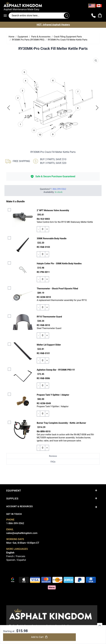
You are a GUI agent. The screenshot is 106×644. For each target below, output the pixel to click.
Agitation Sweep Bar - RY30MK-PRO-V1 (56, 370)
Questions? (53, 189)
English (10, 553)
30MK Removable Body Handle (52, 238)
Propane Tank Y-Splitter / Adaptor (53, 395)
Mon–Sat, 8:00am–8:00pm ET (23, 543)
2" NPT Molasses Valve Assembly (53, 210)
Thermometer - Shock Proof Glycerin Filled (57, 289)
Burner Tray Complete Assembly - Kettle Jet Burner (61, 423)
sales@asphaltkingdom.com (22, 533)
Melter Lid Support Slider (49, 345)
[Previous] (9, 108)
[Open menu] (6, 16)
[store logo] (53, 4)
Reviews (53, 456)
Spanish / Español (16, 560)
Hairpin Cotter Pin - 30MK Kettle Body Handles (59, 264)
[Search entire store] (39, 16)
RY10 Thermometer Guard (49, 317)
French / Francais (16, 556)
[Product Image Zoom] (96, 60)
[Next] (97, 108)
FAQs (53, 462)
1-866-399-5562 (15, 523)
